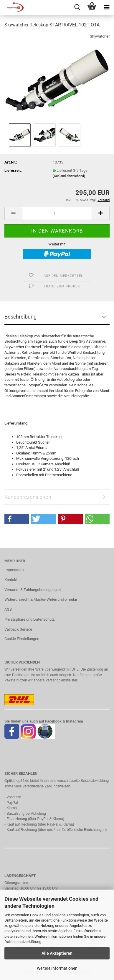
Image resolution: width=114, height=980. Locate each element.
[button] (13, 213)
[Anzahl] (57, 213)
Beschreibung (20, 317)
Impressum (14, 570)
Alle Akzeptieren (57, 953)
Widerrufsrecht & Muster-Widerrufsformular (41, 599)
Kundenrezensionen (28, 497)
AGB (8, 609)
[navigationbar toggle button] (107, 7)
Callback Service (18, 629)
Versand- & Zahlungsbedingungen (33, 590)
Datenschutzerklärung (23, 942)
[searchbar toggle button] (77, 7)
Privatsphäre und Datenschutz (29, 619)
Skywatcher (100, 36)
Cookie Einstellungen (22, 639)
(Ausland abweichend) (69, 176)
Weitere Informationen (57, 968)
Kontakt (11, 580)
